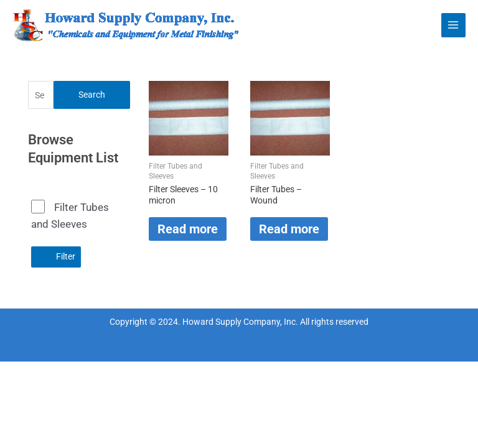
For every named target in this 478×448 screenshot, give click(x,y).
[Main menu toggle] (453, 25)
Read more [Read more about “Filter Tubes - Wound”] (289, 229)
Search (92, 95)
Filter (66, 256)
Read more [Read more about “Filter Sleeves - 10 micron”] (188, 229)
